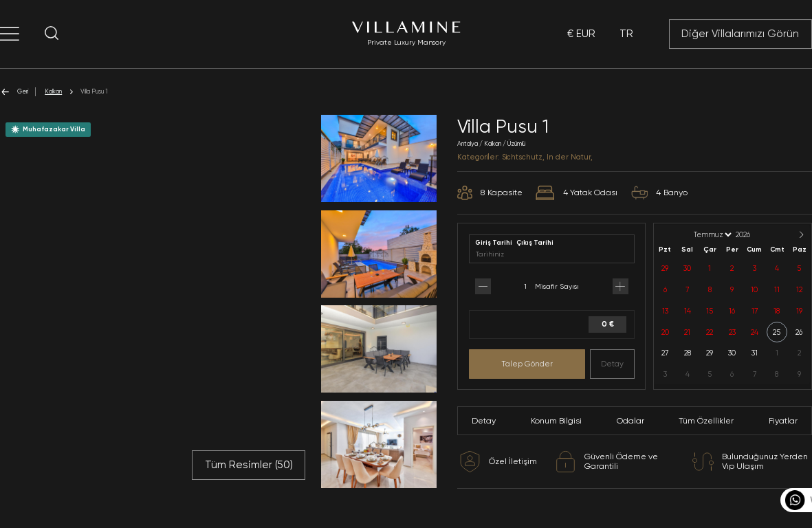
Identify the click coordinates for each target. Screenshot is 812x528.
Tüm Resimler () (249, 465)
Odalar (630, 421)
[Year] (754, 235)
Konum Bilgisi (556, 421)
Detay (612, 364)
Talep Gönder (527, 364)
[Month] (712, 235)
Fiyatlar (783, 421)
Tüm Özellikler (706, 421)
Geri (14, 92)
